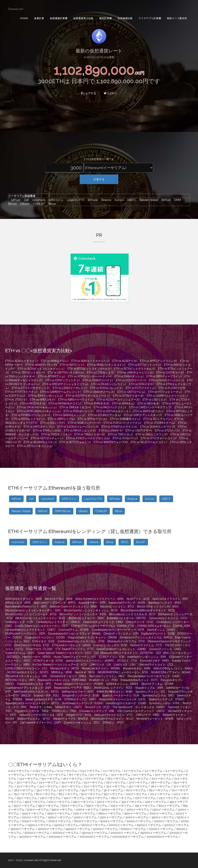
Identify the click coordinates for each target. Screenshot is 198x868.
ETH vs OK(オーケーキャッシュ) (37, 407)
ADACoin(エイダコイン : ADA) (23, 599)
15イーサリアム (51, 779)
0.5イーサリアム (90, 771)
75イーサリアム (23, 794)
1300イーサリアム (163, 810)
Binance (105, 200)
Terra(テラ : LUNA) (41, 707)
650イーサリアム (97, 806)
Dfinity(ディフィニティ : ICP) (121, 634)
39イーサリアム (46, 790)
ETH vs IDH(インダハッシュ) (46, 396)
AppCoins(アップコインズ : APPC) (55, 603)
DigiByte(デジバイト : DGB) (158, 634)
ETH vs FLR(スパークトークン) (122, 423)
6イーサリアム (36, 775)
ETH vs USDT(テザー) (139, 431)
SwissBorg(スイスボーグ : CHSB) (126, 703)
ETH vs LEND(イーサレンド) (70, 388)
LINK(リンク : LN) (100, 665)
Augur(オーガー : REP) (92, 603)
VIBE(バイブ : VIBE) (148, 715)
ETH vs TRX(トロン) (120, 434)
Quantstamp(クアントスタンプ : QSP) (28, 688)
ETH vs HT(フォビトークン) (165, 392)
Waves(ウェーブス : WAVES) (70, 719)
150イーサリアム (98, 798)
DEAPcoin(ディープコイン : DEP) (25, 634)
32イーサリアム (71, 786)
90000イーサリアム (37, 833)
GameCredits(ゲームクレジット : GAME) (121, 649)
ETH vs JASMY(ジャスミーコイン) (167, 396)
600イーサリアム (73, 806)
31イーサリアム (49, 786)
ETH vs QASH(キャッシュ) (69, 415)
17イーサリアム (95, 779)
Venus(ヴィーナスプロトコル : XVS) (41, 715)
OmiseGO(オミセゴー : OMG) (68, 676)
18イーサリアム (117, 779)
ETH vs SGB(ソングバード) (84, 423)
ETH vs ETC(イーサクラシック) (31, 388)
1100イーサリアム (113, 810)
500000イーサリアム (32, 837)
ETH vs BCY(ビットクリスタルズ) (135, 369)
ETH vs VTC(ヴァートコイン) (159, 438)
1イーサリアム (112, 771)
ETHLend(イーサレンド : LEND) (71, 645)
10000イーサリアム (139, 821)
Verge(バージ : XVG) (79, 715)
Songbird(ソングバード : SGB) (81, 695)
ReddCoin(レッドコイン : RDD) (113, 688)
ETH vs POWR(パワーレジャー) (31, 415)
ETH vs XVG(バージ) (125, 438)
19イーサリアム (139, 779)
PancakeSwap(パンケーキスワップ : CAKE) (154, 676)
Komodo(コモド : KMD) (154, 661)
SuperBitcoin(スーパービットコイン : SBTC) (32, 703)
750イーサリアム (145, 806)
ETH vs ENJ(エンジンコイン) (109, 384)
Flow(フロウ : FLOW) (39, 649)
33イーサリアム (93, 786)
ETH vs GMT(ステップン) (39, 427)
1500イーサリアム (33, 813)
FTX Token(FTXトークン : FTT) (74, 649)
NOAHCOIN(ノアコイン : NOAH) (171, 672)
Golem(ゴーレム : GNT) (20, 653)
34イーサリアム (116, 786)
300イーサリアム (108, 802)
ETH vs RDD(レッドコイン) (28, 419)
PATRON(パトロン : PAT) (20, 680)
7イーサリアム (57, 775)
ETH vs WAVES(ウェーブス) (111, 442)
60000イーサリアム (133, 829)
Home (24, 18)
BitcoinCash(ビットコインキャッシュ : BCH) (91, 610)
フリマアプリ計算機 (150, 18)
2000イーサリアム (161, 813)
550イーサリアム (48, 806)
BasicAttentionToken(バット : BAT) (26, 607)
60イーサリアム (136, 790)
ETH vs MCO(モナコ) (33, 403)
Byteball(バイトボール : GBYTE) (126, 618)
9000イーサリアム (112, 821)
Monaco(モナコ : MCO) (64, 668)
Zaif (25, 200)
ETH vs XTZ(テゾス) (167, 431)
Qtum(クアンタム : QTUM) (157, 684)
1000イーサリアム (87, 810)
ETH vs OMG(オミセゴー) (75, 407)
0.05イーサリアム (44, 771)
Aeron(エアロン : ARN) (59, 599)
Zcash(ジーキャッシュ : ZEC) (82, 723)
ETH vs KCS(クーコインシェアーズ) (118, 400)
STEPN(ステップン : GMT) (80, 699)
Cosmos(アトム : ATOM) (73, 630)
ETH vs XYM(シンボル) (47, 431)
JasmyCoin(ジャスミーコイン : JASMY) (90, 661)
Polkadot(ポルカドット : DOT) (139, 680)
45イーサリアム (91, 790)
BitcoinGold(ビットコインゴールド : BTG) (31, 614)
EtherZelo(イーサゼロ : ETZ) (32, 645)
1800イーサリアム (110, 813)
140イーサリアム (74, 798)
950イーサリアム (62, 810)
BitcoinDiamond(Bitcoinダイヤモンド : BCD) (148, 610)
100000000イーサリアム (128, 837)
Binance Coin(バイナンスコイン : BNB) (73, 607)
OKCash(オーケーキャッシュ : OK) (26, 676)
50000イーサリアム (105, 829)
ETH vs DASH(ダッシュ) (129, 376)
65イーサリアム (159, 790)
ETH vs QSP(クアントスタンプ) (143, 415)
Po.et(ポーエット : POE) (103, 680)
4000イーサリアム (137, 817)
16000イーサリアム (94, 825)
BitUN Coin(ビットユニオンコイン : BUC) (40, 618)
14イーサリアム (29, 779)
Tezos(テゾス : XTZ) (97, 707)
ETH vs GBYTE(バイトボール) (66, 372)
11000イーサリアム (166, 821)
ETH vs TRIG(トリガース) (90, 434)
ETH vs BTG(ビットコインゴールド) (89, 369)
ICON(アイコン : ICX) (112, 657)
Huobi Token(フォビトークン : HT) (75, 657)
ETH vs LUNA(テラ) (111, 431)
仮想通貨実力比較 (83, 18)
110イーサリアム (160, 794)
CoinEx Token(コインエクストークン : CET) (41, 626)
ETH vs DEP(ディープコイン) (164, 376)
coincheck (38, 200)
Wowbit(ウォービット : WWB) (155, 719)
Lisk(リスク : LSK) (125, 665)
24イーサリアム (71, 783)
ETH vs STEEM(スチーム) (160, 423)
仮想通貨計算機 (59, 18)
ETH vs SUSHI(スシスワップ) (158, 427)
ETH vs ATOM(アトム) (52, 376)
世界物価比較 (125, 18)
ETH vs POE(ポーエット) (79, 411)
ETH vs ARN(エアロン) (55, 361)
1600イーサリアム (59, 813)
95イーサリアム (113, 794)
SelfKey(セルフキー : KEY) (78, 692)
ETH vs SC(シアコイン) (157, 419)
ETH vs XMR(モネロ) (97, 403)
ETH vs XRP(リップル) (61, 419)
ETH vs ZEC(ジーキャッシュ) (35, 446)
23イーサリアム (49, 783)
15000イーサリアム (66, 825)
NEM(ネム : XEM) (61, 672)
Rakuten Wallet (148, 200)
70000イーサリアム (161, 829)
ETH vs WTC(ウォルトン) (75, 442)
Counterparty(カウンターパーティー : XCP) (118, 630)
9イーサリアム (99, 775)
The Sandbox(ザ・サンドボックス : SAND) (138, 707)
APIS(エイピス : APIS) (18, 603)
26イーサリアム (116, 783)
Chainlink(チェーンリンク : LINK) (103, 622)
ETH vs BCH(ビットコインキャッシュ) (41, 369)
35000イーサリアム (23, 829)
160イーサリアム (122, 798)
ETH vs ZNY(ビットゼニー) (28, 372)
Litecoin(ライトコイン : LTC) (156, 665)
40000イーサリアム (50, 829)
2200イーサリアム (33, 817)
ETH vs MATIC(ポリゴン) (148, 411)
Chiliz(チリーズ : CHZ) (140, 622)
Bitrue (51, 204)
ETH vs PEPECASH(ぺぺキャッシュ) (39, 411)
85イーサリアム (68, 794)
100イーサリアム (137, 794)
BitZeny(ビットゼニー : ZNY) (86, 618)
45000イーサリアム (78, 829)
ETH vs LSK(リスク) (155, 400)
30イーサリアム (26, 786)
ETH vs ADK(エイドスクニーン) (90, 361)
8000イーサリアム (86, 821)
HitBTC (131, 200)
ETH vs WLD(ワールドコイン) (149, 442)
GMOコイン (55, 200)
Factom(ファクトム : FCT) (146, 645)
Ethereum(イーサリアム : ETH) (126, 641)
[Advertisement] (99, 128)
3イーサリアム (154, 771)
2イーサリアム (133, 771)
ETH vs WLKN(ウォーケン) (40, 442)
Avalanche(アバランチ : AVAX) (127, 603)
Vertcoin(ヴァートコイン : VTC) (114, 715)
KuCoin (118, 200)
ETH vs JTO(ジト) (16, 400)
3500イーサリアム (111, 817)
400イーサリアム (156, 802)
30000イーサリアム (177, 825)
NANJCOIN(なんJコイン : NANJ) (173, 668)
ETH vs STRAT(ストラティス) (119, 427)
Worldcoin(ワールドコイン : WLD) (112, 719)
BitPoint (165, 200)
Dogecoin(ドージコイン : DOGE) (45, 637)
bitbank (24, 204)
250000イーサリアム (153, 833)
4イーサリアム (174, 771)
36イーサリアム (161, 786)
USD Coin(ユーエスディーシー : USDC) (141, 711)
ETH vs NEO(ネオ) (148, 403)
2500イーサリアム (59, 817)
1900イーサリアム (135, 813)
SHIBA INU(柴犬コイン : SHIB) (114, 692)
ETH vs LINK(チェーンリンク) (135, 372)
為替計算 (39, 18)
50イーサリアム (114, 790)
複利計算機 (105, 18)
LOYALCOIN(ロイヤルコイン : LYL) (26, 668)
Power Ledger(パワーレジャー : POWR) (79, 684)
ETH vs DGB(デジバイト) (98, 380)
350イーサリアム (132, 802)
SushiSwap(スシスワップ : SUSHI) (82, 703)
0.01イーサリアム (19, 771)
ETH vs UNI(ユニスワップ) (152, 434)
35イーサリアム (138, 786)
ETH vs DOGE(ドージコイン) (167, 380)
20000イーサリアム (121, 825)
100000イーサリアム (66, 833)
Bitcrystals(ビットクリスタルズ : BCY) (132, 614)
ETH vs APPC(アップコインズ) (159, 361)
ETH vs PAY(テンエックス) (80, 431)
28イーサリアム (161, 783)
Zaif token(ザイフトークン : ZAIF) (40, 723)
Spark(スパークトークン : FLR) (121, 695)
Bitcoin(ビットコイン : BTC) (117, 607)
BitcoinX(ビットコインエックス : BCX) (83, 614)
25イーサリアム (93, 783)
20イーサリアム (161, 779)
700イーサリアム (121, 806)
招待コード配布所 (177, 18)
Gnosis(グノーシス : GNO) (165, 649)
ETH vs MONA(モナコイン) (65, 403)
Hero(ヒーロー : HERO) (37, 657)
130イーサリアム (50, 798)
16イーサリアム (73, 779)
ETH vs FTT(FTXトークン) (21, 392)
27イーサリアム (138, 783)
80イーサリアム (46, 794)
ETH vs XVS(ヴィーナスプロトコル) (88, 438)
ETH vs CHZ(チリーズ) (170, 372)
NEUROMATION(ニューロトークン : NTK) (123, 672)
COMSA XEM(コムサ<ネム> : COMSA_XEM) (164, 626)
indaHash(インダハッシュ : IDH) (147, 657)
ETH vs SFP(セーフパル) (92, 419)
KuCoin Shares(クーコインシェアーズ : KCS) (60, 665)
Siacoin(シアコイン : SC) (150, 692)
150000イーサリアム (95, 833)
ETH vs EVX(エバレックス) (106, 388)
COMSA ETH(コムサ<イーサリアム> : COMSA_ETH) (102, 626)
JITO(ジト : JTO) (127, 661)
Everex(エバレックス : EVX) (111, 645)
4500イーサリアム (163, 817)
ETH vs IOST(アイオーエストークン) (88, 396)
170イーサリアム (145, 798)
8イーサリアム (78, 775)
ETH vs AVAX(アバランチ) (41, 365)
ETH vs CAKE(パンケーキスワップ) (150, 407)
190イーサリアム (35, 802)
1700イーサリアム (84, 813)
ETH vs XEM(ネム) (123, 403)
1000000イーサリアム (63, 837)
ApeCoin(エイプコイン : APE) (170, 599)
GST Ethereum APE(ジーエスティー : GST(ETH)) (123, 653)
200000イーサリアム (124, 833)
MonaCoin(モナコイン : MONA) (101, 668)
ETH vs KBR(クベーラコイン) (76, 400)
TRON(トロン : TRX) (64, 711)
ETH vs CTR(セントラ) (101, 372)
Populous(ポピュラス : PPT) (34, 684)
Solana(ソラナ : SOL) (46, 695)
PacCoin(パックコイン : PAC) (107, 676)
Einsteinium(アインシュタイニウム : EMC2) (146, 637)
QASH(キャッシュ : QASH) (122, 684)
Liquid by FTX (75, 200)
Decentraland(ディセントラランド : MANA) (74, 634)
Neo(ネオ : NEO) (85, 672)
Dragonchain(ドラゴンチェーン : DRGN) (92, 637)
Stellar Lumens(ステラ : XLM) (43, 699)
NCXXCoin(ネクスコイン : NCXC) (28, 672)
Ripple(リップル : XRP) (149, 688)
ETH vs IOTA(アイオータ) (128, 396)
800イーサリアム (169, 806)
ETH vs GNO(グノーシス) (99, 392)
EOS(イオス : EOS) (43, 641)
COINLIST (38, 204)
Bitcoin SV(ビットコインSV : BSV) (158, 607)
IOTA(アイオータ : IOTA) (48, 661)
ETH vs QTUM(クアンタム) (105, 415)
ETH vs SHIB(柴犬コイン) (125, 419)
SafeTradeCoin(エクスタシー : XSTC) (36, 692)
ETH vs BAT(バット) (72, 365)
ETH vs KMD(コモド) (43, 400)
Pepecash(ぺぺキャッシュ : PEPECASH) (62, 680)
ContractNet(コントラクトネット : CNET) (30, 630)
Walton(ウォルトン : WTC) (34, 719)
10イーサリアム (121, 775)
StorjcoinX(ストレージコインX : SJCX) (122, 699)
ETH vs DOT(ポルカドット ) (113, 411)
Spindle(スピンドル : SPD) (158, 695)
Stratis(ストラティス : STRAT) (166, 699)
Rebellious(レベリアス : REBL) (73, 688)
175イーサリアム (169, 798)
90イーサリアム (91, 794)
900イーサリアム (38, 810)
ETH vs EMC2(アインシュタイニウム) (65, 384)
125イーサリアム (27, 798)
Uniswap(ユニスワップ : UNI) (97, 711)
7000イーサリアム (60, 821)
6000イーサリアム (34, 821)
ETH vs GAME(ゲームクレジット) (60, 392)
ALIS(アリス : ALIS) (138, 599)
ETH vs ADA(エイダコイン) (22, 361)
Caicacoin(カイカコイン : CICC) (168, 618)
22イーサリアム (26, 783)
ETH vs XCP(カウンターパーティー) (90, 376)
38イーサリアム (24, 790)
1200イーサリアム (138, 810)
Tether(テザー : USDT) (68, 707)
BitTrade (92, 200)
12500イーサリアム (39, 825)
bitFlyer (15, 200)
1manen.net (15, 9)
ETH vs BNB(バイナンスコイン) (106, 365)
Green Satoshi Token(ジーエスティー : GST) (64, 653)
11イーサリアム (143, 775)
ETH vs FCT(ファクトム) (141, 388)
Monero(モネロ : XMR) (137, 668)
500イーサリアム (24, 806)
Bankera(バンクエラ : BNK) (165, 603)
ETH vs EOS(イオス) (141, 384)
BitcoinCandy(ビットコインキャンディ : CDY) (33, 610)
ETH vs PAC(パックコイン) (110, 407)
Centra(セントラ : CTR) (19, 622)
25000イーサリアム (149, 825)
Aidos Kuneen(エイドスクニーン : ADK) (99, 599)
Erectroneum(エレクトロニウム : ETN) (81, 641)
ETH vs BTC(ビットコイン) (145, 365)
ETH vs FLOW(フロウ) (172, 388)
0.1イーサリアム (67, 771)
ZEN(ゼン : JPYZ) (113, 723)
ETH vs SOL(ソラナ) (53, 423)
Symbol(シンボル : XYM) (164, 703)
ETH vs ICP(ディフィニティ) (62, 380)
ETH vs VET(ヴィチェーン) (47, 438)
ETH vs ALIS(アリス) (125, 361)
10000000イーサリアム (94, 837)
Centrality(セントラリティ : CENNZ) (58, 622)
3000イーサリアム (85, 817)
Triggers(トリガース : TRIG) (31, 711)
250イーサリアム (83, 802)
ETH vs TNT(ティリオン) (56, 434)
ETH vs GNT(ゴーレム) (131, 392)
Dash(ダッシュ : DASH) (161, 630)
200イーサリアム (59, 802)
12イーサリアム (165, 775)
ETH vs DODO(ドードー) (131, 380)
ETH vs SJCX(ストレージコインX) (78, 427)
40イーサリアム (69, 790)
